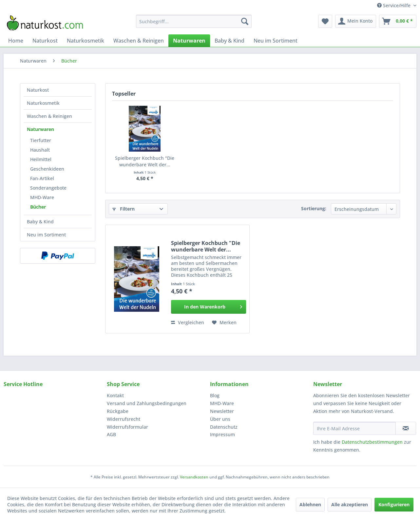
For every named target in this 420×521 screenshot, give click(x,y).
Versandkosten (194, 477)
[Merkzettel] (325, 21)
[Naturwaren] (189, 41)
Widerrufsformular (127, 427)
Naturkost (38, 90)
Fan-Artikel (42, 178)
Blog (215, 395)
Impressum (222, 434)
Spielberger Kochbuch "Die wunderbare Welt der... (145, 161)
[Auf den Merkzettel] (224, 323)
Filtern (124, 209)
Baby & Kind (40, 222)
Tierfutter (41, 140)
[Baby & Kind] (229, 41)
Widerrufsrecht (124, 419)
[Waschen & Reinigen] (139, 41)
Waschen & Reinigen (49, 116)
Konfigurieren (394, 504)
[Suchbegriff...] (194, 21)
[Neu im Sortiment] (276, 41)
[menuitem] (194, 21)
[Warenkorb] (398, 21)
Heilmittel (41, 159)
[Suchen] (245, 21)
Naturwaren (40, 129)
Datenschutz (224, 427)
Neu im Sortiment (46, 235)
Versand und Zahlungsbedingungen (147, 403)
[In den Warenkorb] (209, 307)
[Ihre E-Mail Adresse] (354, 428)
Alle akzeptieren (350, 504)
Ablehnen (310, 504)
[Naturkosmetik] (86, 41)
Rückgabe (118, 411)
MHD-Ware (42, 197)
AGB (111, 434)
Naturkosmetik (43, 103)
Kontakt (115, 395)
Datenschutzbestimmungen (372, 442)
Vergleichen (188, 322)
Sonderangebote (48, 188)
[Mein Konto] (356, 21)
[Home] (16, 41)
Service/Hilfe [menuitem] (394, 5)
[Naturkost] (45, 41)
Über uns (220, 419)
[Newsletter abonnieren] (406, 428)
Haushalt (40, 150)
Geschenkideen (47, 169)
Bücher (38, 207)
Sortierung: (314, 208)
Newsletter (222, 411)
